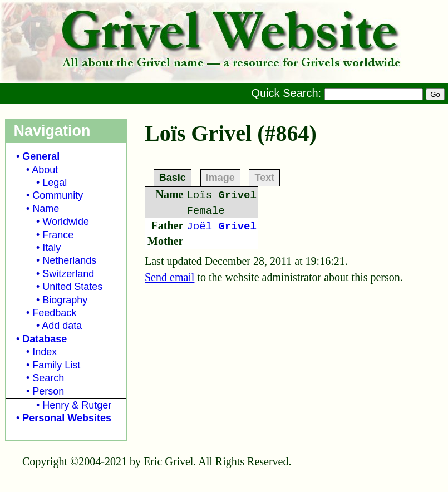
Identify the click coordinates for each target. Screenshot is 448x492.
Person (48, 391)
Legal (55, 183)
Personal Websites (67, 418)
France (58, 235)
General (41, 156)
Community (58, 195)
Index (45, 352)
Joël (221, 227)
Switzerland (68, 274)
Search (48, 378)
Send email (169, 277)
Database (45, 339)
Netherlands (69, 260)
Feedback (54, 313)
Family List (56, 365)
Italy (51, 248)
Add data (62, 326)
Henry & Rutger (77, 405)
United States (72, 287)
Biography (65, 300)
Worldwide (66, 222)
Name (46, 209)
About (45, 170)
